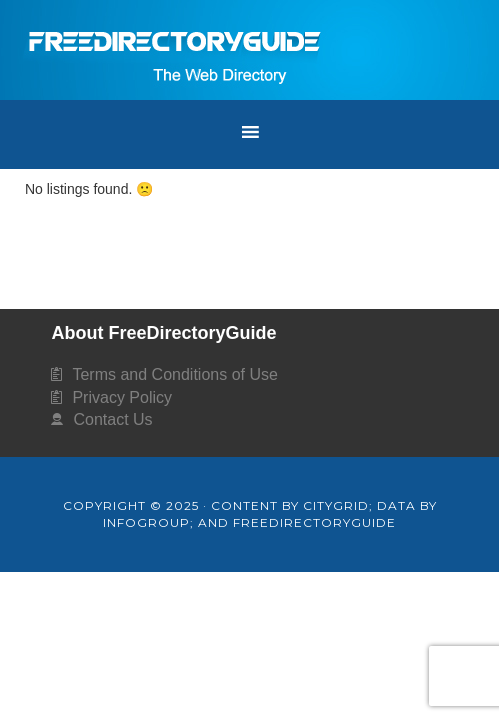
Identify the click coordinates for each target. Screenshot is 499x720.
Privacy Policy (122, 397)
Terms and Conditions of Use (174, 374)
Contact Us (112, 419)
